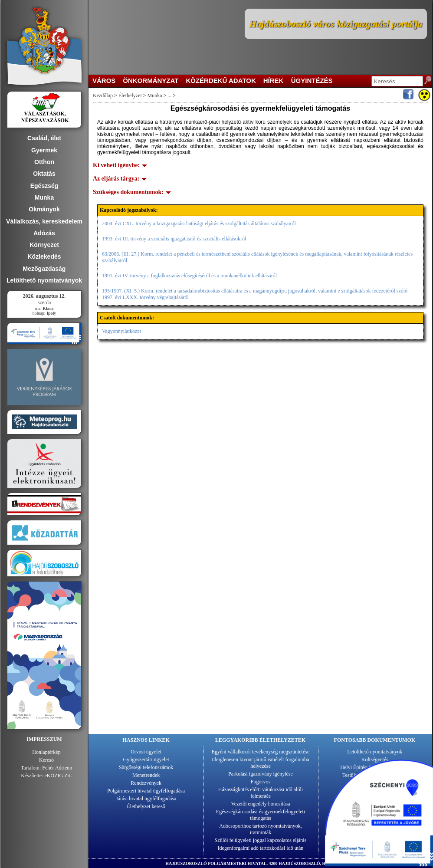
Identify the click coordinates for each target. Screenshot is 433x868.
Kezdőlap (103, 95)
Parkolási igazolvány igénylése (261, 774)
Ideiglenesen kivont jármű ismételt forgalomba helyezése (260, 763)
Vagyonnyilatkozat (121, 331)
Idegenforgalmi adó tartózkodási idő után (261, 848)
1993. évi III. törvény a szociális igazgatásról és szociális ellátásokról (174, 239)
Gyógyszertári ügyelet (146, 759)
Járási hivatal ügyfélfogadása (146, 799)
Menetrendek (146, 775)
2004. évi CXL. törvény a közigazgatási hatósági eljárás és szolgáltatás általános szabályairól (199, 224)
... (169, 95)
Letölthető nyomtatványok (375, 752)
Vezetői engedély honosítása (261, 804)
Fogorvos (261, 782)
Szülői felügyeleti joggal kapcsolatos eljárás (261, 840)
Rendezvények (146, 783)
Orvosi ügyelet (146, 752)
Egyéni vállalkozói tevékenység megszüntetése (261, 752)
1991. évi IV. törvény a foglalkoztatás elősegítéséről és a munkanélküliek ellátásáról (189, 276)
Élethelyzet (130, 95)
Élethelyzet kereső (146, 806)
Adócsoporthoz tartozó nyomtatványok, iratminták (260, 829)
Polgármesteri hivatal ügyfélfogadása (146, 791)
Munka (155, 95)
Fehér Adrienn (57, 768)
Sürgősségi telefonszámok (146, 767)
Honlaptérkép (46, 752)
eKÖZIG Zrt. (58, 776)
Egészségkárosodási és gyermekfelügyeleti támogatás (261, 815)
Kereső (46, 760)
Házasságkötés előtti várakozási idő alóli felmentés (261, 793)
